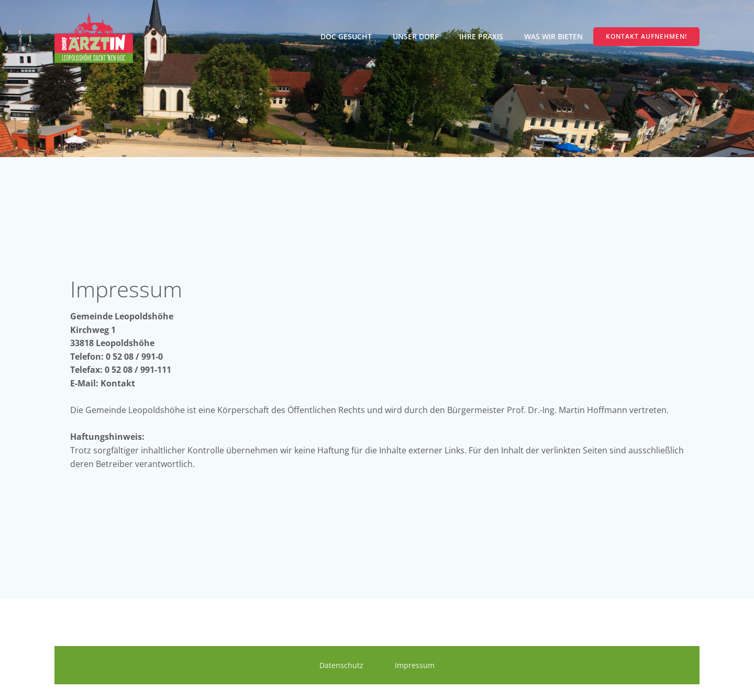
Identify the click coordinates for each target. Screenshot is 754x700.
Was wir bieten (553, 36)
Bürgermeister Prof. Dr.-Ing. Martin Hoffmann (538, 410)
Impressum (415, 665)
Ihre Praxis (481, 36)
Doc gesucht (346, 36)
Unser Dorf (415, 36)
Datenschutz (341, 665)
